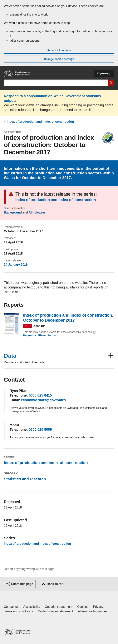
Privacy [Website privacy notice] (98, 607)
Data (10, 356)
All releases (37, 212)
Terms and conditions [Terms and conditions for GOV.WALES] (18, 611)
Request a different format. (40, 335)
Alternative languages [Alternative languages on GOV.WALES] (93, 611)
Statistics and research (25, 479)
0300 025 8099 (40, 430)
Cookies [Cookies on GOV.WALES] (83, 607)
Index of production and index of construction (40, 122)
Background (13, 212)
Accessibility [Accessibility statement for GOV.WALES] (32, 607)
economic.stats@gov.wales (43, 400)
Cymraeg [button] (104, 73)
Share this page (22, 584)
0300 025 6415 (40, 395)
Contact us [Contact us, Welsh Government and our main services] (11, 607)
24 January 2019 (16, 265)
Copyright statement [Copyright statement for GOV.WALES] (59, 607)
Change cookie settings (59, 59)
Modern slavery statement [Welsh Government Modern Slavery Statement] (55, 611)
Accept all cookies (59, 50)
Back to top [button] (55, 584)
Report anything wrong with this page (29, 569)
